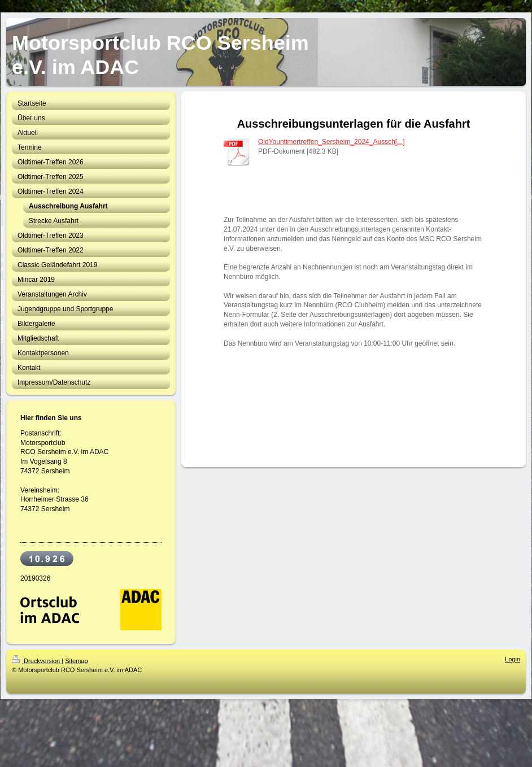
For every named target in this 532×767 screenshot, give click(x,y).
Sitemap (76, 661)
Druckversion (37, 661)
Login (513, 659)
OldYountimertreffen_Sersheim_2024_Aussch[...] (332, 142)
